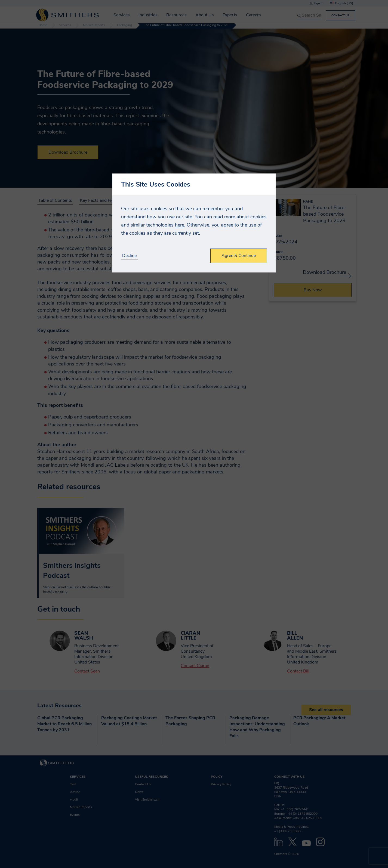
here (180, 225)
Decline (129, 256)
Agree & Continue (239, 256)
